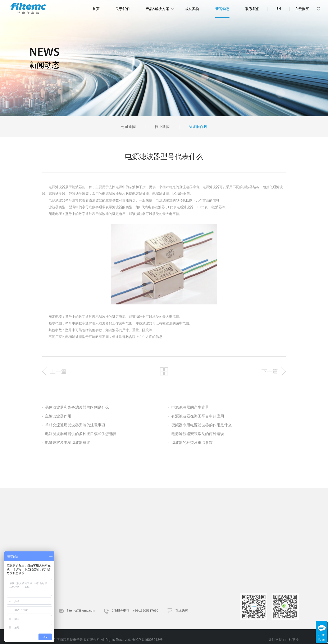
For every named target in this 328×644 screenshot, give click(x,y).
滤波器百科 (198, 127)
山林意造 (292, 642)
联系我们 (252, 9)
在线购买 (302, 9)
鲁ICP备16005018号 (147, 640)
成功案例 (192, 9)
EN (279, 9)
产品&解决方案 (157, 9)
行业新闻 (162, 127)
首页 (96, 9)
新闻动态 (222, 9)
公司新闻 (128, 127)
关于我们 (123, 9)
